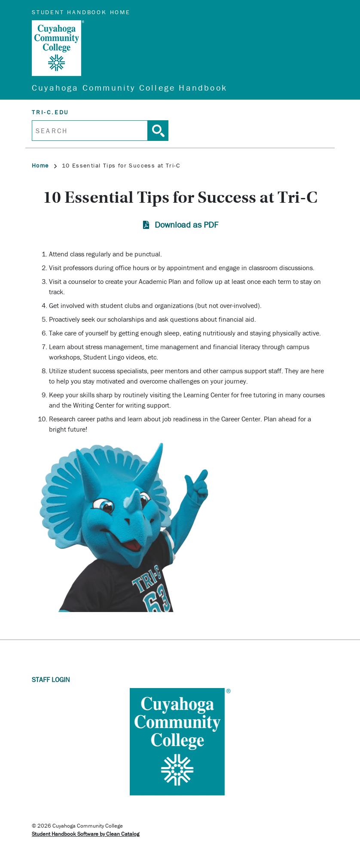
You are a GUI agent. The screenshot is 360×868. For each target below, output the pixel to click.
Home (44, 165)
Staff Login (51, 679)
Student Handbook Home (81, 12)
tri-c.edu (50, 112)
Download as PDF (186, 224)
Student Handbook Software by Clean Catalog (85, 834)
